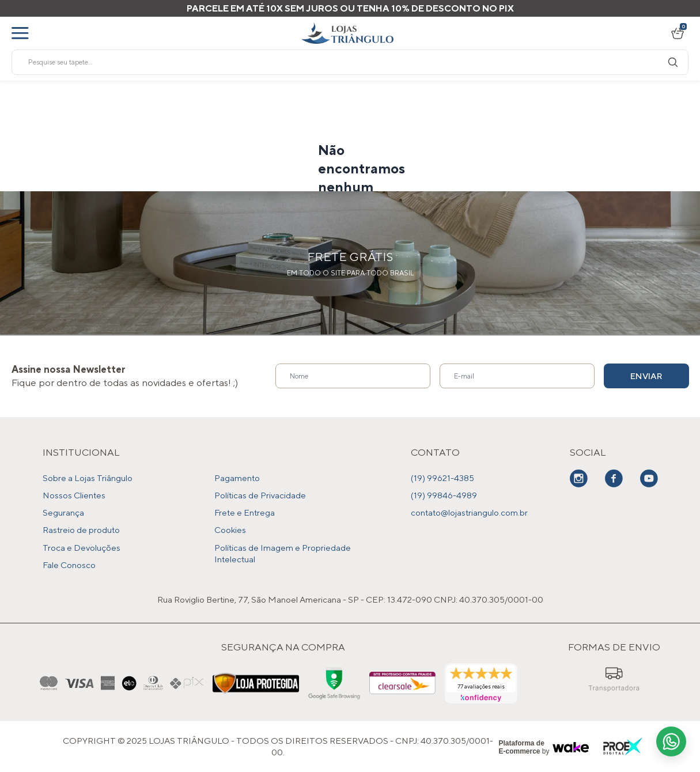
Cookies (230, 530)
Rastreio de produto (81, 530)
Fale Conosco (69, 564)
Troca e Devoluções (82, 547)
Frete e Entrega (245, 512)
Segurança (63, 512)
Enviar (646, 376)
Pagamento (237, 478)
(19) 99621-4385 (442, 478)
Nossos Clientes (74, 495)
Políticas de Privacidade (260, 495)
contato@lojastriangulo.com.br (469, 512)
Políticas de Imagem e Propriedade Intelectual (283, 553)
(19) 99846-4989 (444, 495)
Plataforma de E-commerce (521, 747)
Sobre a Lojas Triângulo (88, 478)
